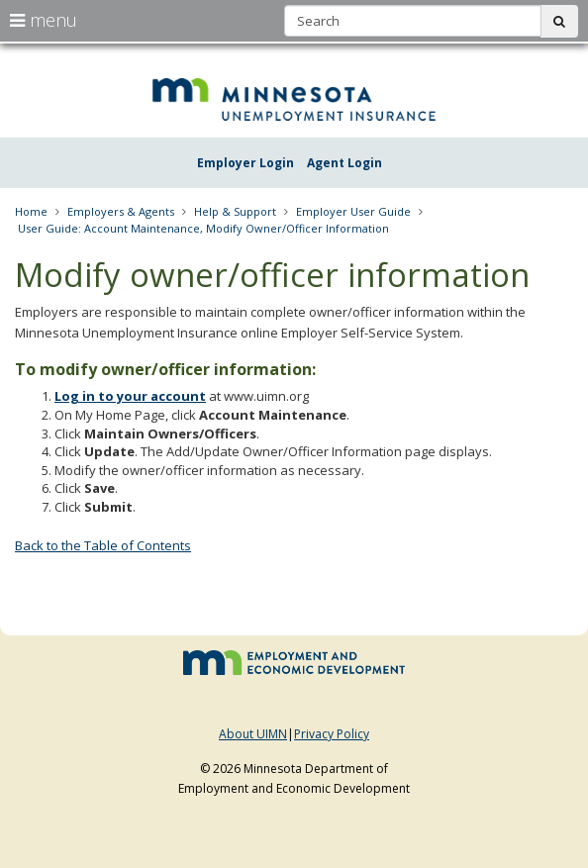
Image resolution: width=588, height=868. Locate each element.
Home (31, 211)
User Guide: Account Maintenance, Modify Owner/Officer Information (203, 228)
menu (44, 20)
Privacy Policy (332, 734)
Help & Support (235, 211)
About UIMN (253, 734)
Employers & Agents (121, 211)
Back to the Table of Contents (103, 545)
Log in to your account (130, 396)
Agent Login (344, 163)
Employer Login (245, 163)
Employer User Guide (353, 211)
